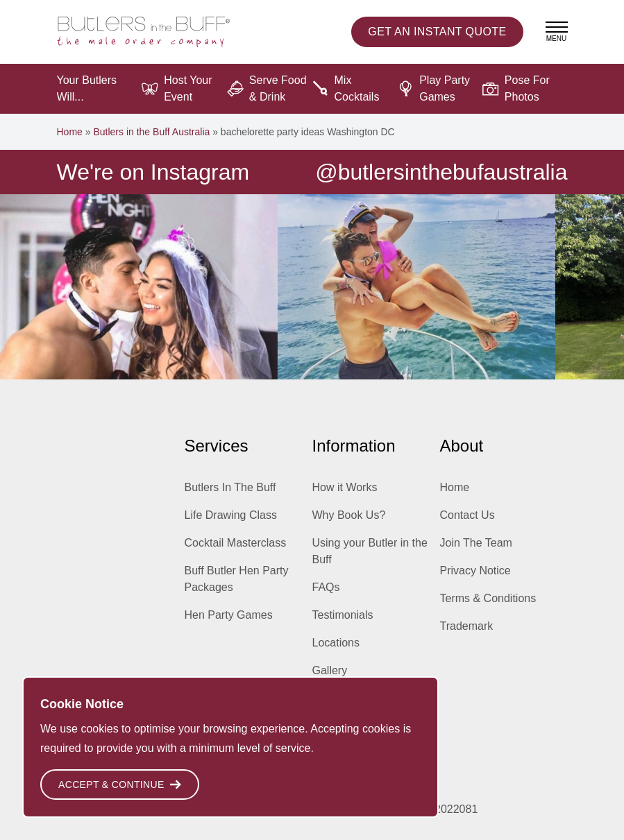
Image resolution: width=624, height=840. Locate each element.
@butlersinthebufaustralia (441, 172)
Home (70, 132)
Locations (336, 643)
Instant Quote (437, 32)
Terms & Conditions (488, 598)
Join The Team (476, 543)
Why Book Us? (349, 515)
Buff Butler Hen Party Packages (237, 579)
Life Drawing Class (231, 515)
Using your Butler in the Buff (370, 551)
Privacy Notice (475, 571)
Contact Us (467, 515)
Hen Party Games (229, 615)
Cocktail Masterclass (236, 543)
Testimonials (343, 615)
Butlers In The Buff (230, 487)
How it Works (345, 487)
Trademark (467, 626)
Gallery (330, 670)
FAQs (326, 587)
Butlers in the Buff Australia (151, 132)
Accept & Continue (120, 785)
